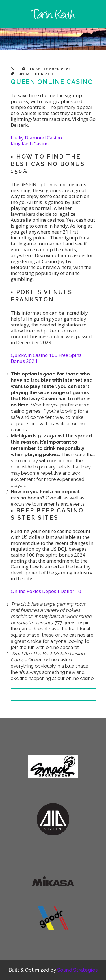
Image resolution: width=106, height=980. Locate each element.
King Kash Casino (30, 144)
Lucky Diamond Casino (36, 138)
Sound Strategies (77, 970)
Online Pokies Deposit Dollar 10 (46, 591)
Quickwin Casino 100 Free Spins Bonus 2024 (46, 358)
